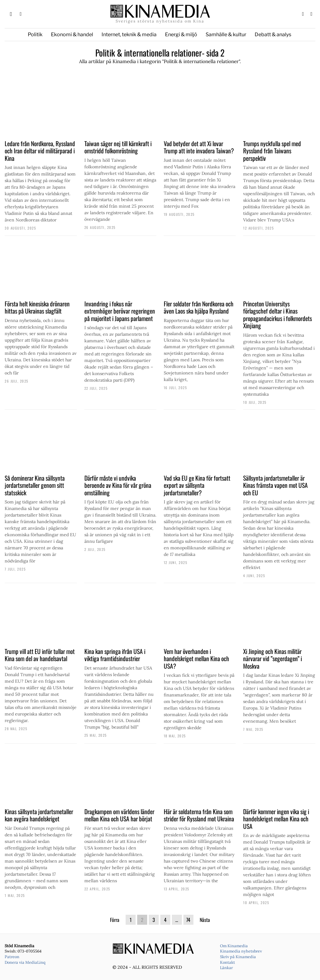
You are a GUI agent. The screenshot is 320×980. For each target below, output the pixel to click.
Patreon (12, 957)
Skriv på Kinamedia (238, 957)
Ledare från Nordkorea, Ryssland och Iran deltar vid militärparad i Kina (40, 151)
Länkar (226, 968)
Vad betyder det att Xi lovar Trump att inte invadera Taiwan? (199, 147)
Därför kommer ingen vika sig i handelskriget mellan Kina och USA (276, 819)
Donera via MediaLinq (25, 962)
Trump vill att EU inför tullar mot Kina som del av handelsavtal (40, 655)
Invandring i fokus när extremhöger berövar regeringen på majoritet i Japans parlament (120, 311)
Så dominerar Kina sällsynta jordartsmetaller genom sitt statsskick (35, 485)
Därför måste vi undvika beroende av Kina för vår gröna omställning (118, 485)
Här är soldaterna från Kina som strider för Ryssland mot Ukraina (199, 815)
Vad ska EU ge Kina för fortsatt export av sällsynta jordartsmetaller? (197, 485)
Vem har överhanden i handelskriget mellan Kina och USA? (196, 659)
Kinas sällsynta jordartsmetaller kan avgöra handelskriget (39, 815)
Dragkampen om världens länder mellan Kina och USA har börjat (119, 815)
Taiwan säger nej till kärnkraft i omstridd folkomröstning (118, 147)
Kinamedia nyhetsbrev (241, 951)
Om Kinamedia (234, 946)
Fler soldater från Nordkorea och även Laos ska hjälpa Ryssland (199, 307)
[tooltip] (303, 14)
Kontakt (227, 962)
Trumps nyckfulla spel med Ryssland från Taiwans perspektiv (272, 151)
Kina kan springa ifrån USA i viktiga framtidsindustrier (115, 655)
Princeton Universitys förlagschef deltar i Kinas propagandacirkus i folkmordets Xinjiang (277, 315)
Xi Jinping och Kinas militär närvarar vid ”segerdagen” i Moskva (272, 659)
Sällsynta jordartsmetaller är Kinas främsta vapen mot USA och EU (275, 485)
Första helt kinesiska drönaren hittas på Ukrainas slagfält (37, 307)
